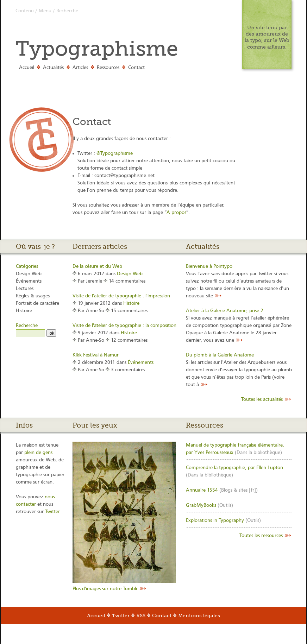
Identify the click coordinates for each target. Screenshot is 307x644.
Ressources (108, 68)
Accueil (27, 68)
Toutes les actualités (263, 399)
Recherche (67, 11)
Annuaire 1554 (202, 490)
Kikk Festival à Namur (96, 355)
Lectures (25, 289)
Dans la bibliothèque (258, 453)
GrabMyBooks (201, 505)
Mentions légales (199, 616)
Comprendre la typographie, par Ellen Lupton (234, 468)
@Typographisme (115, 153)
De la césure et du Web (97, 266)
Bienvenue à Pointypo (209, 266)
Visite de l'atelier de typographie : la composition (124, 326)
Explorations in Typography (215, 520)
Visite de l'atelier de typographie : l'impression (121, 296)
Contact (136, 68)
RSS (141, 616)
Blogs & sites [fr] (239, 490)
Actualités (53, 68)
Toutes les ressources (262, 536)
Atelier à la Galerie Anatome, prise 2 (225, 311)
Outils (225, 505)
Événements (29, 281)
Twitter (52, 512)
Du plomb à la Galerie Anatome (220, 355)
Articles (80, 68)
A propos (176, 213)
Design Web (29, 274)
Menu (45, 11)
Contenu (25, 11)
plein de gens (38, 453)
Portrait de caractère (37, 303)
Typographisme (97, 49)
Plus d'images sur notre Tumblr (106, 589)
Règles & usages (33, 296)
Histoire (24, 311)
